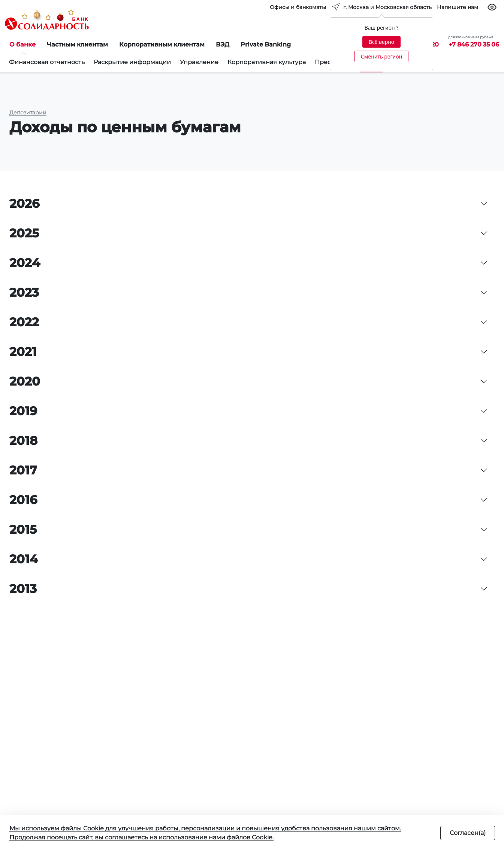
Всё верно (381, 42)
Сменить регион (381, 56)
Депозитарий (28, 113)
